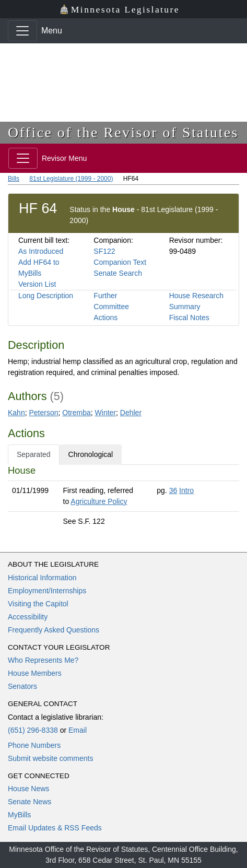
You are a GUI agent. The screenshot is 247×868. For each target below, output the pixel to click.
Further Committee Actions (111, 307)
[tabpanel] (123, 498)
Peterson (43, 413)
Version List (37, 284)
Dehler (131, 413)
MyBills (19, 815)
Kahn (16, 413)
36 (173, 490)
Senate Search (118, 273)
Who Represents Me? (43, 660)
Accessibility (28, 617)
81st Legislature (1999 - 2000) (71, 179)
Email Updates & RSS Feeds (55, 828)
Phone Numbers (34, 745)
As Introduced (41, 251)
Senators (22, 686)
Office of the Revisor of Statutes (123, 132)
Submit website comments (50, 758)
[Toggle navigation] (22, 31)
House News (28, 789)
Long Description (46, 296)
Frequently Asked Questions (54, 630)
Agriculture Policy (99, 501)
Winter (105, 413)
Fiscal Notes (189, 318)
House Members (35, 673)
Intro (186, 490)
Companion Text (120, 262)
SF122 (104, 251)
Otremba (76, 413)
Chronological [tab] (91, 454)
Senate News (30, 802)
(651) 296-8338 (33, 730)
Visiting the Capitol (38, 604)
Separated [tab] (34, 454)
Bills (14, 179)
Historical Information (42, 578)
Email (78, 730)
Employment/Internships (47, 591)
